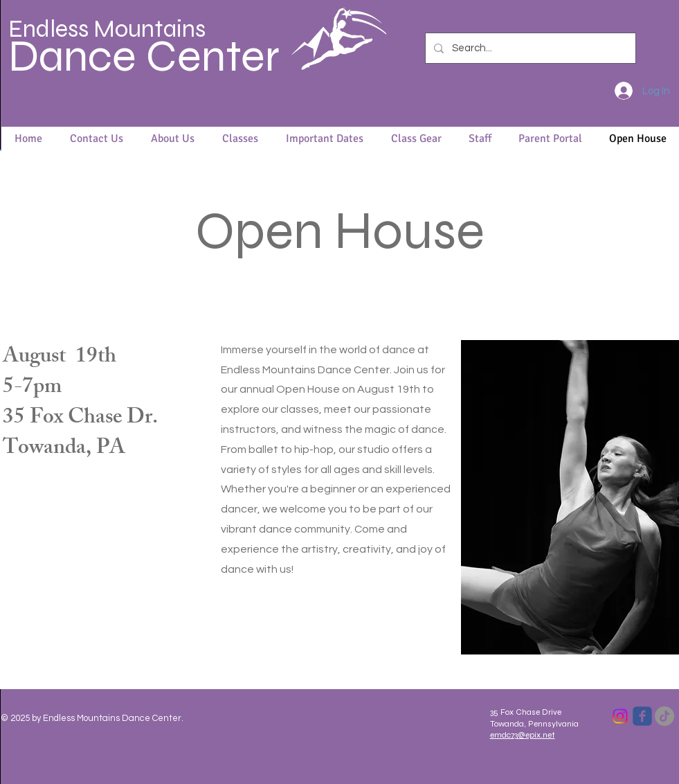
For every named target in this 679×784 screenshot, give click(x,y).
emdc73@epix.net (523, 735)
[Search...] (529, 48)
